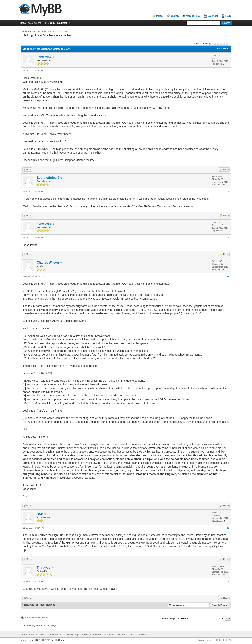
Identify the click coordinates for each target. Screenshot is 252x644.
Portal (160, 16)
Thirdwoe (44, 568)
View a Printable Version (37, 617)
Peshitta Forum (28, 32)
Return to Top (72, 634)
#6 (228, 581)
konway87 (44, 57)
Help (228, 16)
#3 (228, 238)
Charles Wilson (48, 262)
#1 (228, 71)
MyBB (35, 640)
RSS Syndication (137, 634)
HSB (40, 514)
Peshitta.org (56, 634)
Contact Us (42, 634)
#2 (228, 191)
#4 (228, 276)
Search (174, 16)
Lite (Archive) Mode (91, 634)
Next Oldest (31, 605)
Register (62, 23)
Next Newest (47, 605)
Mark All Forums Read (115, 634)
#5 (228, 528)
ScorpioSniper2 (48, 178)
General (60, 32)
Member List (193, 16)
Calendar (213, 16)
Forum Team (27, 634)
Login (51, 23)
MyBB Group (58, 640)
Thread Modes (223, 49)
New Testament (46, 32)
